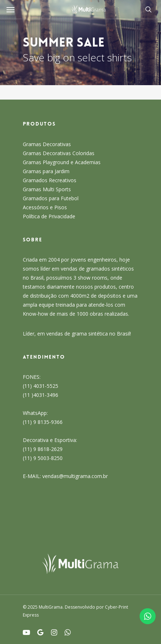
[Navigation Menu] (10, 9)
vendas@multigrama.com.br (75, 476)
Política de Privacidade (49, 216)
